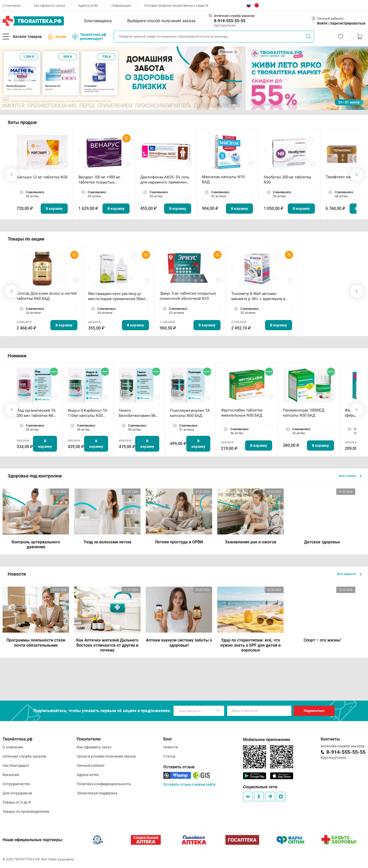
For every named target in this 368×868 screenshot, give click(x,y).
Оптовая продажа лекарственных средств (176, 5)
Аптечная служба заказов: (234, 16)
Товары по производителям (26, 812)
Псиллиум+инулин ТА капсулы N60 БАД (190, 413)
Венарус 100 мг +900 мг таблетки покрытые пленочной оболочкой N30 (103, 180)
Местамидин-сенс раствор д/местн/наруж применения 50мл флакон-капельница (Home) (117, 296)
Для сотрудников (17, 793)
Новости (170, 747)
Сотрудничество (16, 784)
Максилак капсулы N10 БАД (223, 179)
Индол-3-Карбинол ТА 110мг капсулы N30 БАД (88, 413)
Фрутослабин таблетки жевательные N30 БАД (242, 413)
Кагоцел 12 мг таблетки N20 (42, 177)
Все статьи (350, 476)
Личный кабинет (91, 766)
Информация (121, 5)
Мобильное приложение (267, 740)
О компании (12, 5)
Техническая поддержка (97, 793)
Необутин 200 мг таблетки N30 (287, 180)
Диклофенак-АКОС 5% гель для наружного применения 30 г (166, 180)
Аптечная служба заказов (24, 756)
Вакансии (11, 775)
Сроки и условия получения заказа (106, 756)
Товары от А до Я (17, 802)
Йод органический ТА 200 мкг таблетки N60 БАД (36, 413)
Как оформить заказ (49, 5)
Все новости (349, 574)
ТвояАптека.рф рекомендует (89, 37)
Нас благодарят (16, 766)
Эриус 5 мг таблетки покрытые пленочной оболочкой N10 (188, 296)
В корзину (54, 209)
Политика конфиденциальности (104, 784)
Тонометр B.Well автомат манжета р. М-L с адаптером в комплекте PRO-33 (258, 296)
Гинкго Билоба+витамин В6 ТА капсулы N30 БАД (138, 413)
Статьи (169, 756)
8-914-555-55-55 (230, 21)
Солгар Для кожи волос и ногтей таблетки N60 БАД (47, 296)
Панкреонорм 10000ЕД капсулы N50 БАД (304, 413)
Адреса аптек (88, 5)
